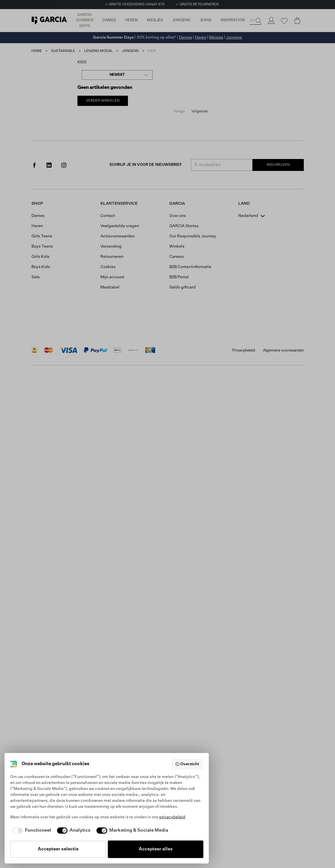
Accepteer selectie (58, 849)
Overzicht (187, 764)
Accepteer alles (156, 849)
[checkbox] (31, 831)
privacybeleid (172, 817)
